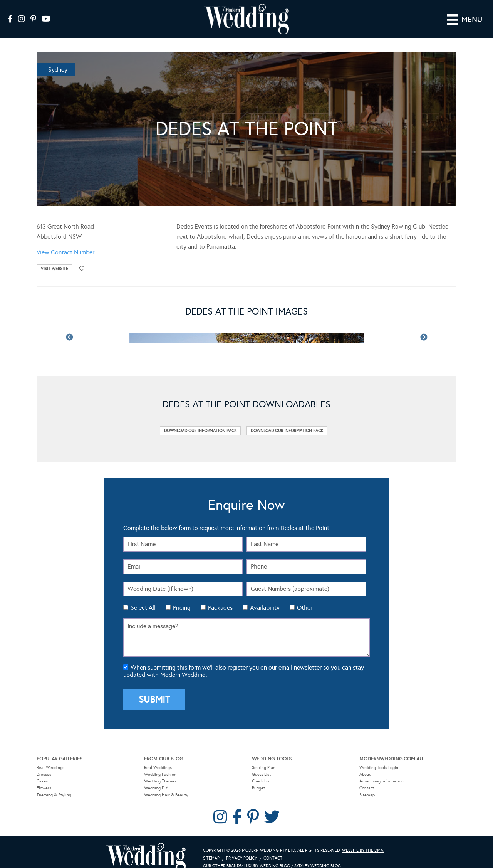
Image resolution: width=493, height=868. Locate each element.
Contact (367, 777)
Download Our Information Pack (200, 420)
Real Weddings (50, 757)
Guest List (261, 764)
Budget (258, 777)
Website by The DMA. (363, 840)
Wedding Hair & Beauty (166, 784)
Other (305, 596)
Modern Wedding (146, 847)
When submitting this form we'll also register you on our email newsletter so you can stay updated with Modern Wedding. (244, 660)
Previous (69, 326)
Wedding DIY (156, 777)
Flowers (44, 777)
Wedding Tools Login (379, 757)
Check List (261, 770)
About (365, 764)
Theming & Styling (54, 784)
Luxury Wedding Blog (267, 855)
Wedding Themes (160, 770)
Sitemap (367, 784)
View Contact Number (65, 241)
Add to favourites (82, 258)
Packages (220, 596)
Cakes (42, 770)
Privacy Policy (241, 847)
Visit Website (54, 258)
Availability (265, 596)
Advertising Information (381, 770)
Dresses (44, 764)
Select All (143, 596)
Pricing (182, 596)
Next (424, 326)
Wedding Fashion (160, 764)
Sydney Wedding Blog (318, 855)
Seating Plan (264, 757)
